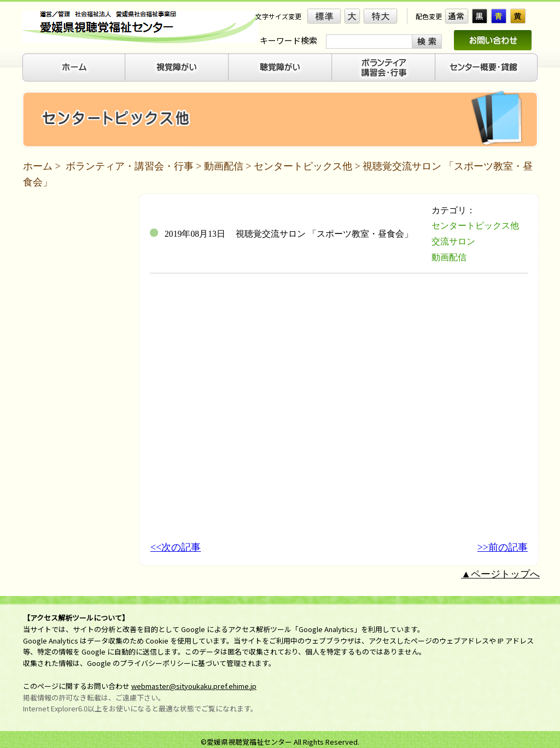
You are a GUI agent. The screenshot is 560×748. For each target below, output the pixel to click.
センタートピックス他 (303, 166)
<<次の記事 (176, 547)
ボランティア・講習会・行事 (130, 166)
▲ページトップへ (500, 574)
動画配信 (224, 166)
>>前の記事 (503, 547)
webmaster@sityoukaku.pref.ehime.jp (194, 686)
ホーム (38, 166)
